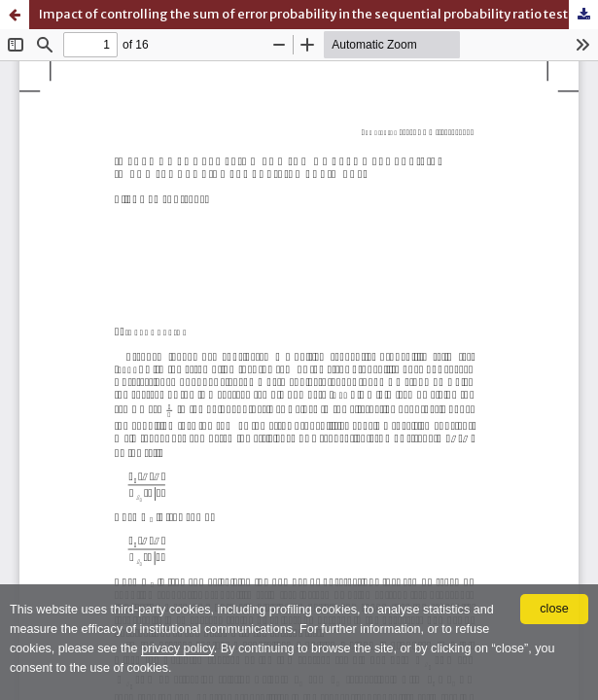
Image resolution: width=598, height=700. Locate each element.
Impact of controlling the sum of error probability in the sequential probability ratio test (303, 14)
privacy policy (177, 648)
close (554, 609)
